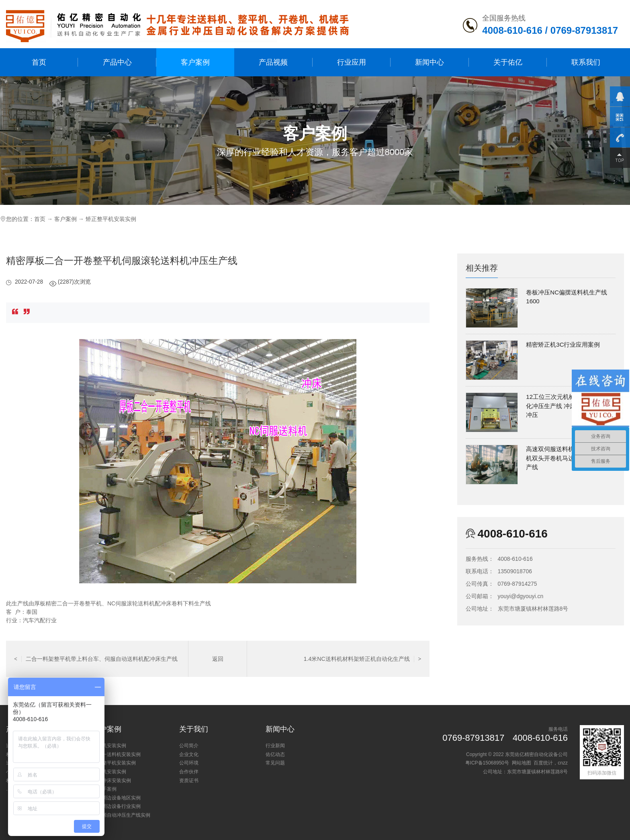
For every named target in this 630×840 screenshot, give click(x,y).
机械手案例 (104, 789)
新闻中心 (430, 62)
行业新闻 (275, 746)
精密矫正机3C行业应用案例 (563, 344)
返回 (218, 659)
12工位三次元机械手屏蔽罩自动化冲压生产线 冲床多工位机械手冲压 (569, 406)
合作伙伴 (189, 772)
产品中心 (117, 62)
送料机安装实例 (109, 746)
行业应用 (352, 62)
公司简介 (189, 746)
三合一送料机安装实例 (117, 754)
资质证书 (189, 781)
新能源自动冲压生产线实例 (121, 815)
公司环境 (189, 763)
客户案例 (195, 62)
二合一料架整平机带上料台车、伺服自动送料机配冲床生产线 (96, 659)
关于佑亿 (508, 62)
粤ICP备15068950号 (487, 763)
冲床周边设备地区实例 (117, 798)
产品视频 (273, 62)
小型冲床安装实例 (112, 781)
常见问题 (275, 763)
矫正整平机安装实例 (111, 219)
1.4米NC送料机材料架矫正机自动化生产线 (363, 659)
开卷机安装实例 (109, 772)
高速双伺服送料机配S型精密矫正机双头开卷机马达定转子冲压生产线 (570, 458)
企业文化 (189, 754)
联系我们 (586, 62)
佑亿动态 (275, 754)
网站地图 (522, 763)
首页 (39, 62)
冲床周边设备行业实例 (117, 806)
